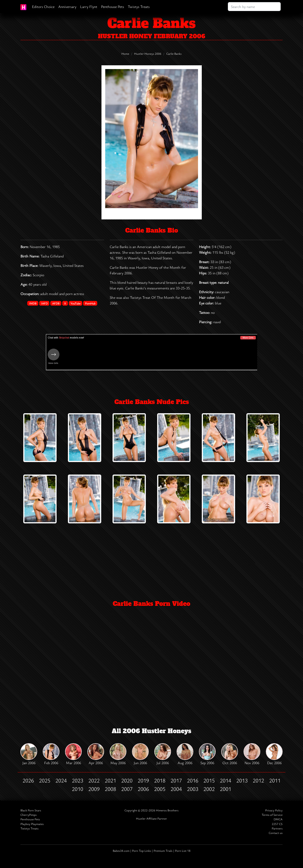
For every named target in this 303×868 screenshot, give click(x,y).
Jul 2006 (163, 754)
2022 (94, 780)
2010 (78, 789)
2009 (94, 789)
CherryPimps (29, 815)
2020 (127, 780)
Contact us (276, 833)
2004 (176, 789)
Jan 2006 (29, 754)
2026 (28, 780)
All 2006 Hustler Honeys (151, 731)
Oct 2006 (230, 754)
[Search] (254, 7)
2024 (61, 780)
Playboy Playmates (32, 824)
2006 (143, 789)
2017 (176, 780)
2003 (193, 789)
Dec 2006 (274, 754)
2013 (242, 780)
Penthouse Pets (113, 7)
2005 (160, 789)
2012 (258, 780)
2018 (160, 780)
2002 (209, 789)
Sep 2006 (207, 754)
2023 (78, 780)
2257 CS (277, 824)
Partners (277, 828)
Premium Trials (163, 851)
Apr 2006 (96, 754)
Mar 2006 (73, 754)
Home (125, 54)
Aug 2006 (185, 754)
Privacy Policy (274, 810)
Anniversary (67, 7)
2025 (45, 780)
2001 (225, 789)
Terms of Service (272, 815)
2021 (110, 780)
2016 (193, 780)
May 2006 (118, 754)
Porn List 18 (183, 851)
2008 (110, 789)
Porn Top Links (142, 851)
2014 (225, 780)
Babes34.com (121, 851)
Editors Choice (43, 7)
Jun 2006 (140, 754)
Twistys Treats (139, 7)
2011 (275, 780)
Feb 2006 (51, 754)
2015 (209, 780)
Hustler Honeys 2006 (148, 54)
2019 (143, 780)
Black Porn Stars (31, 810)
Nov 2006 (252, 754)
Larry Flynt (89, 7)
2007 (127, 789)
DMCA (278, 819)
